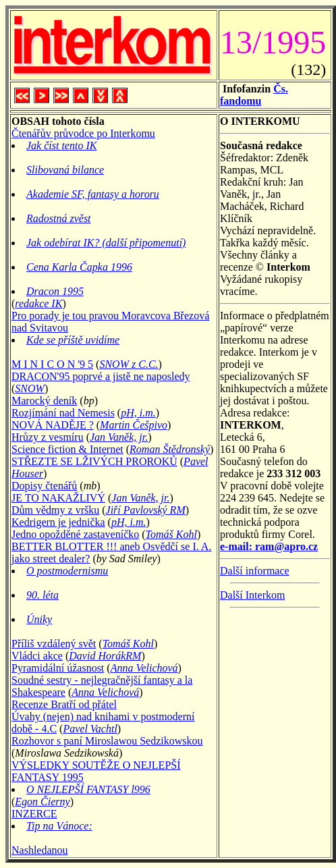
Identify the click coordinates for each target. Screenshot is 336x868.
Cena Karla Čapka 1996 (79, 267)
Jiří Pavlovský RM (146, 510)
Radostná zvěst (59, 218)
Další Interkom (252, 595)
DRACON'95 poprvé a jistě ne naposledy (101, 376)
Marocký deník (44, 401)
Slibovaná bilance (65, 170)
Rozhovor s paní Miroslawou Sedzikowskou (107, 741)
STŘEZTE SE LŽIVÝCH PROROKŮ (94, 461)
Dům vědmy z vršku (55, 510)
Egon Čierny (42, 802)
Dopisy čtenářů (44, 486)
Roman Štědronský (170, 449)
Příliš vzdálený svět (54, 644)
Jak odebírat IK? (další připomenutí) (106, 243)
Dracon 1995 (55, 291)
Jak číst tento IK (61, 145)
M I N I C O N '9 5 (52, 364)
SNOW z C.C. (129, 364)
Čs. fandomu (254, 95)
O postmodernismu (67, 571)
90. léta (43, 595)
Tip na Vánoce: (59, 826)
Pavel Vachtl (90, 729)
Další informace (255, 571)
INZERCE (34, 814)
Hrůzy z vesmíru (48, 437)
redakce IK (38, 303)
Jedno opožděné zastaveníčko (75, 534)
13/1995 (273, 42)
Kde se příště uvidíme (73, 340)
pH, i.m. (138, 413)
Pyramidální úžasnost (58, 668)
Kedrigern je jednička (58, 522)
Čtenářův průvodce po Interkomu (83, 133)
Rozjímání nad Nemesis (63, 413)
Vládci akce (37, 656)
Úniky (39, 619)
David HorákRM (105, 656)
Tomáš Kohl (171, 534)
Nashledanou (40, 850)
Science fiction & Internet (67, 449)
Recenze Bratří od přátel (64, 704)
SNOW (30, 388)
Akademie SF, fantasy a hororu (93, 194)
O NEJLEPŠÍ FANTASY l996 (88, 789)
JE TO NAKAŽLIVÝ (58, 498)
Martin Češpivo (134, 425)
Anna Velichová (144, 668)
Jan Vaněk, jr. (119, 437)
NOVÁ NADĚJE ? (53, 425)
